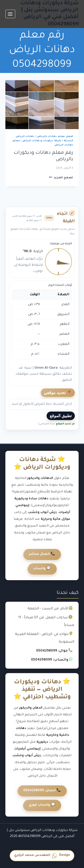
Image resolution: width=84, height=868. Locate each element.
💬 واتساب (42, 569)
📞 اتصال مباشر (42, 554)
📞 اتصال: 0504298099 (42, 791)
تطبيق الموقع (61, 416)
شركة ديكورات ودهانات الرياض (42, 141)
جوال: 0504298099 (52, 651)
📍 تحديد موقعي (58, 393)
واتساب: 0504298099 (50, 660)
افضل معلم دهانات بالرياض (55, 137)
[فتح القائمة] (10, 14)
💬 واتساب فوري (42, 805)
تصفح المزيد (61, 178)
